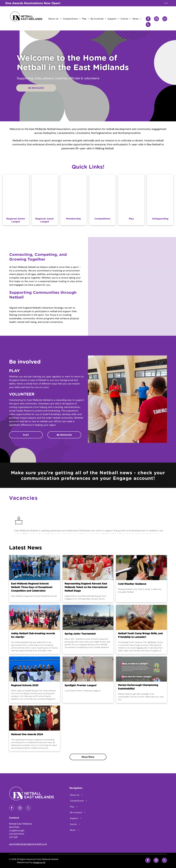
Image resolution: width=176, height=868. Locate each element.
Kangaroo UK (39, 862)
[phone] (148, 25)
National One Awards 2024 (27, 735)
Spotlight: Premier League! (81, 686)
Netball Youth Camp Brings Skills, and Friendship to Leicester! (140, 635)
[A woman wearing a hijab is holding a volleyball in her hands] (154, 296)
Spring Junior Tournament (80, 634)
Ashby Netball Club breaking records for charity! (33, 635)
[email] (165, 19)
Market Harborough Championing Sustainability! (138, 687)
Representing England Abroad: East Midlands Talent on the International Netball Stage (86, 587)
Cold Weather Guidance (132, 584)
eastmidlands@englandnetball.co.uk (28, 844)
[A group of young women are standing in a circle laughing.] (154, 257)
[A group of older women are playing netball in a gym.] (110, 257)
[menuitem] (55, 19)
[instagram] (156, 19)
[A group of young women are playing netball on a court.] (110, 296)
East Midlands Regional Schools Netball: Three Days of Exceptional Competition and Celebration (32, 587)
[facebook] (148, 19)
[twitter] (28, 808)
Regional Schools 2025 (25, 686)
